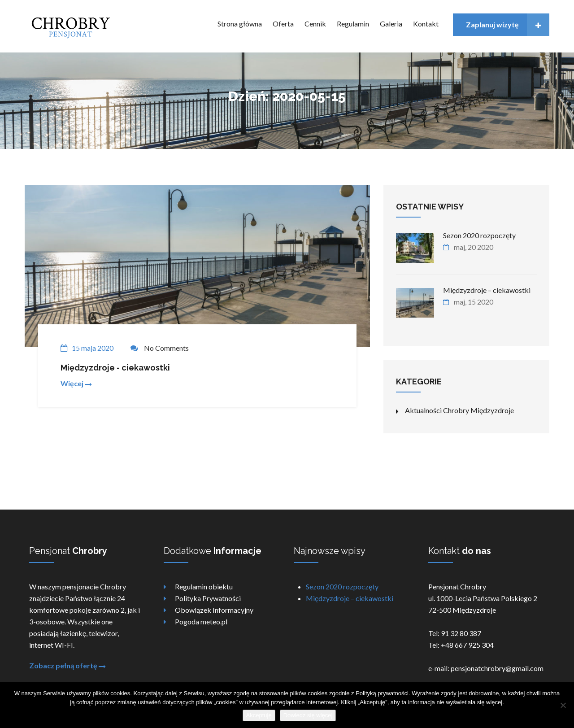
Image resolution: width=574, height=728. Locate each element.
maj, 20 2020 (474, 247)
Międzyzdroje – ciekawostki (350, 598)
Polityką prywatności (382, 693)
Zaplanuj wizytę (508, 25)
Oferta (283, 24)
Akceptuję (259, 715)
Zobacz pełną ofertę (67, 665)
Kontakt (426, 24)
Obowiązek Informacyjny (214, 610)
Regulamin (353, 24)
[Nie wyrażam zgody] (563, 705)
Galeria (391, 24)
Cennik (315, 24)
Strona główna (240, 24)
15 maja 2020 (93, 348)
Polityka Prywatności (208, 598)
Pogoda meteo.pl (201, 621)
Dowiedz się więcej (308, 715)
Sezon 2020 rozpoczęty (342, 586)
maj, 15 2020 (474, 302)
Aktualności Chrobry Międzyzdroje (459, 410)
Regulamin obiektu (204, 586)
